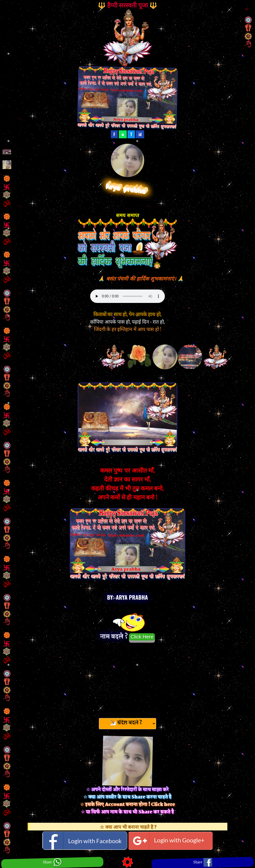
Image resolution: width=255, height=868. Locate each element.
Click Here (142, 637)
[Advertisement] (127, 679)
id (140, 134)
